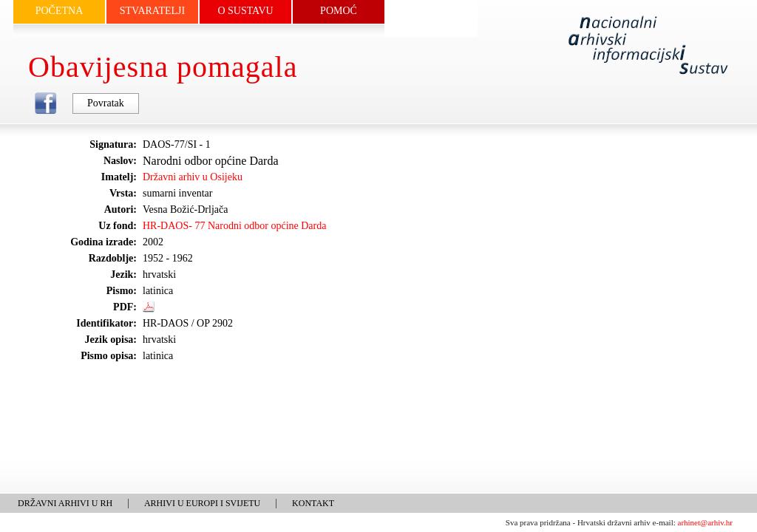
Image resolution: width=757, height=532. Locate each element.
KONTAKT (313, 503)
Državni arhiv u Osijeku (193, 177)
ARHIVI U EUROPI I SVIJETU (202, 503)
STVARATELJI (152, 11)
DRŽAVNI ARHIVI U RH (65, 503)
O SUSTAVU (245, 11)
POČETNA (60, 11)
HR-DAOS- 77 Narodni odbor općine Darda (234, 226)
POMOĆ (339, 11)
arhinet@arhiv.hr (705, 522)
